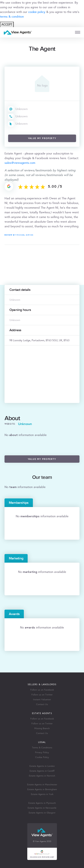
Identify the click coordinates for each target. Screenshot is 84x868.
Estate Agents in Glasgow (42, 813)
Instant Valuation (42, 700)
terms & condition (12, 17)
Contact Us (42, 704)
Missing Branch (42, 728)
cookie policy (37, 12)
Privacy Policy (42, 752)
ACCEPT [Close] (7, 24)
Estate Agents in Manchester (42, 785)
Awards (14, 614)
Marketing (16, 558)
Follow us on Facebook (42, 690)
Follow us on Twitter (42, 695)
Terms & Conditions (42, 748)
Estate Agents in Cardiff (42, 771)
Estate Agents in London (42, 766)
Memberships (19, 503)
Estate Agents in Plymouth (42, 803)
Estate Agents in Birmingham (42, 789)
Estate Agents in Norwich (42, 776)
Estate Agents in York (42, 794)
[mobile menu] (78, 32)
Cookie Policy (42, 757)
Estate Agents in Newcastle (42, 808)
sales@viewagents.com (20, 163)
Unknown (21, 109)
